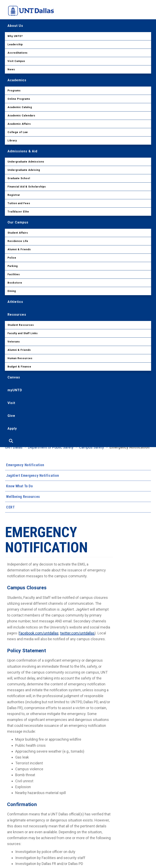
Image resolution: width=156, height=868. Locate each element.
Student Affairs (18, 233)
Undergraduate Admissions (26, 162)
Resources (17, 315)
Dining (12, 291)
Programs (14, 91)
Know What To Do (19, 486)
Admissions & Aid (22, 151)
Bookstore (15, 283)
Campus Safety (92, 447)
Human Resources (20, 358)
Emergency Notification (25, 465)
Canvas (14, 377)
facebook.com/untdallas (39, 633)
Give (11, 416)
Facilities (14, 274)
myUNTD (15, 390)
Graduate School (19, 178)
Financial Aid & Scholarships (27, 187)
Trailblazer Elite (18, 212)
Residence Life (18, 241)
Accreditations (18, 53)
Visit (11, 403)
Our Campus (18, 222)
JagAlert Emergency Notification (32, 475)
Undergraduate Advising (24, 170)
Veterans (14, 342)
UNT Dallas (14, 447)
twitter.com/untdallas (77, 633)
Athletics (15, 302)
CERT (10, 507)
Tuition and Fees (19, 203)
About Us (15, 26)
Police (12, 258)
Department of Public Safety (51, 447)
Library (12, 141)
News (11, 69)
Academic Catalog (20, 107)
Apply (12, 429)
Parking (13, 266)
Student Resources (21, 325)
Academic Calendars (21, 116)
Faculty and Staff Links (23, 333)
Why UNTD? (15, 36)
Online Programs (19, 99)
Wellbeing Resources (23, 497)
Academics (17, 80)
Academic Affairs (19, 124)
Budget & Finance (19, 367)
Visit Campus (16, 61)
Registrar (14, 195)
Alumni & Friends (19, 249)
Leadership (15, 44)
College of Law (18, 132)
